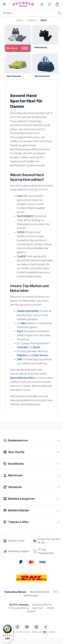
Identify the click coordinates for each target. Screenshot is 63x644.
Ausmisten (38, 608)
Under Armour (40, 355)
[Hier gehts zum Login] (42, 4)
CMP (19, 359)
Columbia (22, 347)
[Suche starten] (59, 13)
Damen (32, 20)
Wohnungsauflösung (19, 608)
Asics (20, 331)
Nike (23, 323)
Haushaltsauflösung (42, 605)
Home (20, 20)
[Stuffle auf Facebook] (27, 627)
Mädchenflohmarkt (39, 592)
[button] (4, 5)
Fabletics (22, 355)
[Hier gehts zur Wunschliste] (49, 4)
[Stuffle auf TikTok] (46, 627)
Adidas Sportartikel (28, 311)
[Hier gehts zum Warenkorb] (57, 4)
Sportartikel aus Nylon (22, 378)
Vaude (36, 347)
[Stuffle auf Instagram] (17, 627)
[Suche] (32, 13)
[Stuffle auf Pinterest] (36, 627)
